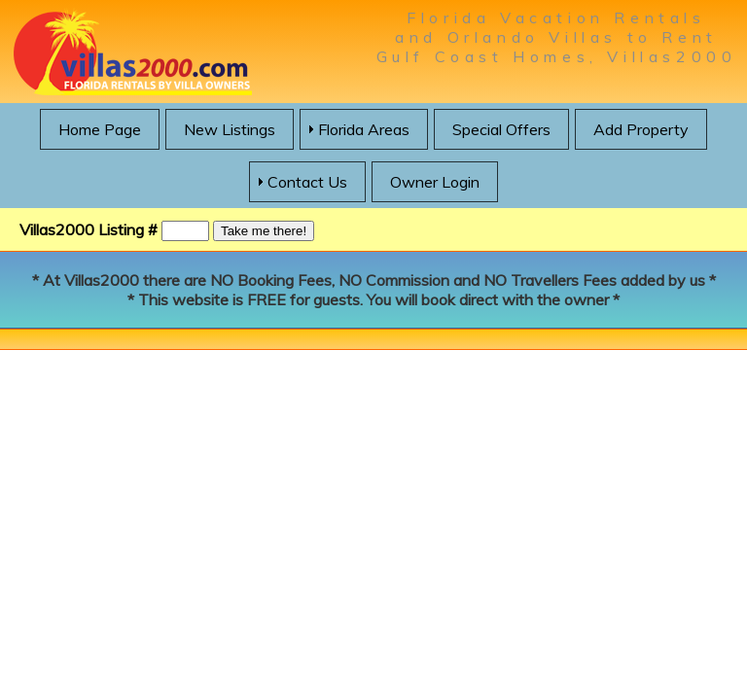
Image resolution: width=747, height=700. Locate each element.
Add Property (641, 129)
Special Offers (501, 129)
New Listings (230, 129)
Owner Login (435, 182)
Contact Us (307, 182)
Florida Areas (364, 129)
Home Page (100, 129)
